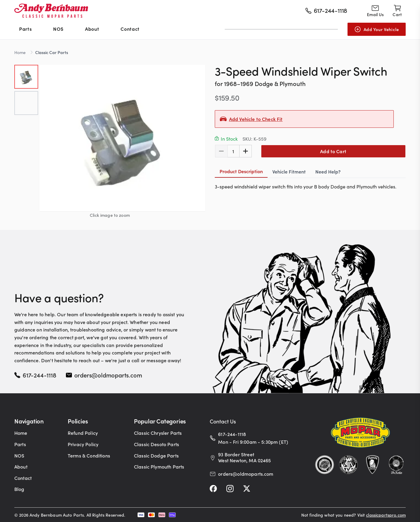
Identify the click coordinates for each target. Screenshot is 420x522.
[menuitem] (25, 29)
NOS (58, 29)
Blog (19, 489)
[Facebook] (213, 489)
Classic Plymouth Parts (159, 466)
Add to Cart (333, 151)
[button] (122, 138)
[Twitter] (247, 489)
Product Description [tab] (241, 170)
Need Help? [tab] (328, 171)
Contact (130, 29)
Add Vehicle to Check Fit (256, 119)
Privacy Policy (83, 444)
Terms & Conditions (89, 455)
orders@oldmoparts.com (108, 375)
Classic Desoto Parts (156, 444)
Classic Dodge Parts (156, 455)
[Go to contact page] (375, 11)
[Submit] (332, 29)
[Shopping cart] (397, 11)
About (92, 29)
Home (20, 52)
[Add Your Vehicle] (377, 29)
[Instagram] (230, 489)
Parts (25, 29)
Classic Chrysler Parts (158, 433)
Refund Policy (83, 433)
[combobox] (281, 29)
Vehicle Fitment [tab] (289, 171)
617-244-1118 (40, 375)
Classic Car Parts (52, 52)
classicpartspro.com (386, 515)
